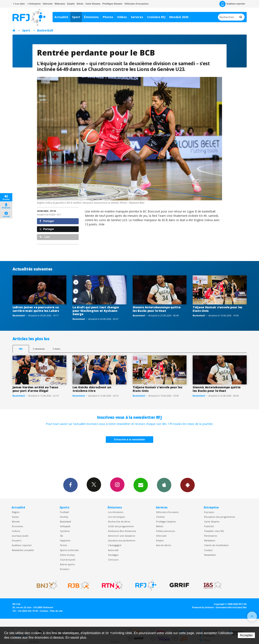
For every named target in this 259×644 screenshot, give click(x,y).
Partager (47, 221)
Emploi (71, 4)
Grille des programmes (121, 526)
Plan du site (56, 611)
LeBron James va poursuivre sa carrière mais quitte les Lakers (36, 309)
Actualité (61, 17)
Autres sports (67, 564)
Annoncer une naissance (122, 536)
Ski (62, 536)
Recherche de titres (119, 522)
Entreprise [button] (34, 4)
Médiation (210, 540)
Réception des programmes (220, 517)
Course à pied (68, 560)
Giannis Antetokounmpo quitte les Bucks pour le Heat (157, 309)
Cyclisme (65, 531)
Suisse (15, 517)
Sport (76, 17)
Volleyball (65, 526)
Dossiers (17, 540)
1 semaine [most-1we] (39, 349)
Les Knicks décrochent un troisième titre (92, 389)
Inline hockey (67, 555)
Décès (80, 4)
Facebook (70, 485)
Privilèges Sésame (112, 4)
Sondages (113, 555)
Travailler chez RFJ (214, 531)
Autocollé (113, 550)
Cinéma (160, 517)
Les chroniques (116, 517)
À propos (209, 512)
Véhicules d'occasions (136, 4)
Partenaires (211, 536)
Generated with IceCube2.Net (231, 607)
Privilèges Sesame (166, 522)
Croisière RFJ (156, 17)
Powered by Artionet (203, 607)
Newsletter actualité (23, 550)
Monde (16, 522)
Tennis (63, 545)
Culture (16, 531)
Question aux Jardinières (122, 540)
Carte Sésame (93, 4)
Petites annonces (166, 531)
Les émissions (116, 512)
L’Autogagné (115, 545)
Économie (17, 526)
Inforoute (48, 4)
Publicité (209, 526)
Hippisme (65, 540)
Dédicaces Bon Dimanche (122, 531)
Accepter (246, 635)
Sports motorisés (69, 550)
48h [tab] (21, 349)
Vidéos (122, 17)
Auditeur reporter (22, 545)
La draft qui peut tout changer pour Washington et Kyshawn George (96, 311)
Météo (160, 526)
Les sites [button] (19, 4)
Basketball (45, 30)
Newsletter (210, 555)
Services (137, 17)
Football (64, 512)
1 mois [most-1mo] (56, 349)
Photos (108, 17)
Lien (45, 237)
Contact (208, 550)
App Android (188, 485)
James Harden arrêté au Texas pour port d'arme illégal (35, 389)
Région (16, 512)
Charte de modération (216, 545)
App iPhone (164, 485)
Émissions (91, 17)
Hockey (64, 517)
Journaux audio (20, 536)
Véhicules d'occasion (167, 512)
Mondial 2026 (179, 17)
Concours (113, 560)
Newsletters (141, 485)
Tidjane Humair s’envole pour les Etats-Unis (218, 309)
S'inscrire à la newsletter (130, 439)
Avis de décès (163, 545)
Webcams (60, 4)
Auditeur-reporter (232, 4)
